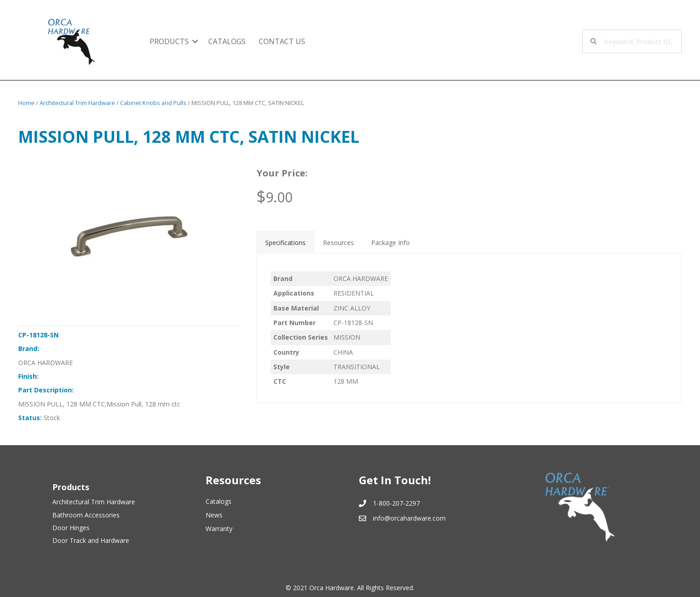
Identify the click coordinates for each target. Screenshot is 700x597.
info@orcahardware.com (409, 518)
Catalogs (227, 41)
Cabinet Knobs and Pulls (153, 103)
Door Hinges (71, 528)
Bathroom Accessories (86, 515)
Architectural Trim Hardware (77, 103)
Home (26, 103)
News (214, 515)
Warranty (219, 529)
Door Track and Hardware (91, 540)
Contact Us (282, 41)
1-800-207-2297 (396, 503)
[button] (195, 41)
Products (169, 41)
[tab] (285, 242)
